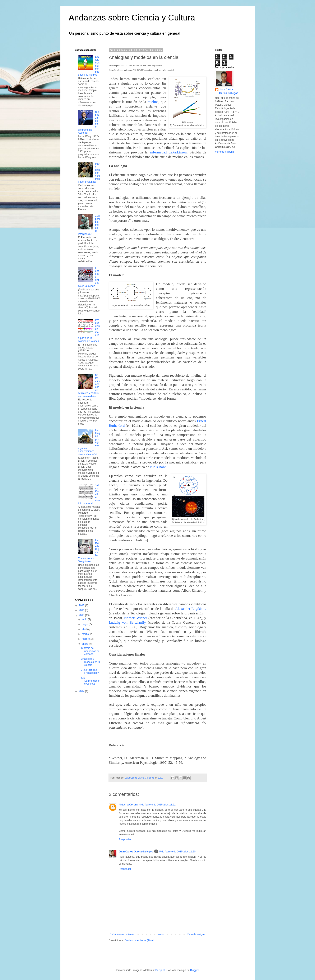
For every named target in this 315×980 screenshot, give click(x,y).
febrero (86, 639)
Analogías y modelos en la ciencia (91, 662)
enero (85, 644)
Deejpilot (160, 970)
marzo (86, 634)
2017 (82, 605)
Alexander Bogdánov (191, 609)
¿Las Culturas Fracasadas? (90, 671)
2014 (82, 691)
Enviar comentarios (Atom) (140, 940)
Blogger (194, 970)
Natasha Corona (129, 805)
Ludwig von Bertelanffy (128, 622)
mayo (85, 624)
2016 (82, 610)
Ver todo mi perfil (224, 152)
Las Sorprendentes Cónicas (90, 681)
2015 (82, 615)
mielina (153, 102)
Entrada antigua (196, 934)
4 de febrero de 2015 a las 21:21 (157, 805)
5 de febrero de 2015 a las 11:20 (177, 852)
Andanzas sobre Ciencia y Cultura (132, 18)
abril (84, 629)
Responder (125, 839)
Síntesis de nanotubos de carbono (90, 651)
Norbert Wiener (136, 618)
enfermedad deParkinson (168, 152)
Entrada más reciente (122, 934)
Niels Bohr (158, 467)
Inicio (161, 934)
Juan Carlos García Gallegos (136, 852)
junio (85, 619)
